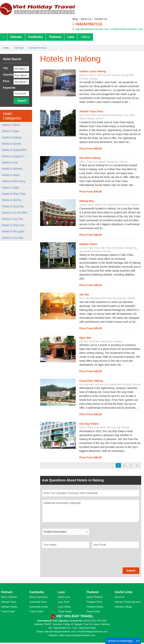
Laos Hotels (64, 607)
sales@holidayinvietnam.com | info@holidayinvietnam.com (109, 29)
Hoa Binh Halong (90, 158)
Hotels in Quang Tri (13, 156)
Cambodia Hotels (39, 607)
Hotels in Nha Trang (13, 181)
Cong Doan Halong (91, 381)
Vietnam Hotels (37, 48)
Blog (75, 19)
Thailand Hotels (95, 607)
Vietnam (16, 37)
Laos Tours (64, 602)
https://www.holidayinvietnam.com (77, 635)
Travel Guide (8, 611)
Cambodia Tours (38, 602)
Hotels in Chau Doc (13, 225)
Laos (71, 37)
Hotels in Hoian (11, 175)
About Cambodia (39, 597)
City (5, 68)
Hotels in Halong (12, 137)
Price (6, 81)
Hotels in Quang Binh (14, 150)
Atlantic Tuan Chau (91, 111)
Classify (8, 75)
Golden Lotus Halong (93, 71)
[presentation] (70, 560)
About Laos (64, 597)
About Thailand (94, 597)
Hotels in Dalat (10, 188)
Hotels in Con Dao (13, 238)
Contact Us (101, 19)
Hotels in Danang (12, 169)
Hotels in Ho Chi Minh (15, 213)
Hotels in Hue (10, 162)
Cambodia (35, 37)
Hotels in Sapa (10, 131)
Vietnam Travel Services (128, 602)
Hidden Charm (89, 244)
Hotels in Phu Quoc (13, 231)
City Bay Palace (89, 424)
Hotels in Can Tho (12, 219)
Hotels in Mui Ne (12, 200)
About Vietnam (9, 597)
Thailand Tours (94, 602)
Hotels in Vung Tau (13, 206)
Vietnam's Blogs (123, 607)
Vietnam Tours (9, 602)
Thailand (55, 37)
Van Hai (84, 294)
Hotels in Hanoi (11, 125)
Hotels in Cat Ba (11, 144)
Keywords (9, 88)
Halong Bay (87, 201)
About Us (86, 19)
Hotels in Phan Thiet (14, 194)
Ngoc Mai (85, 338)
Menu (85, 37)
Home (6, 48)
